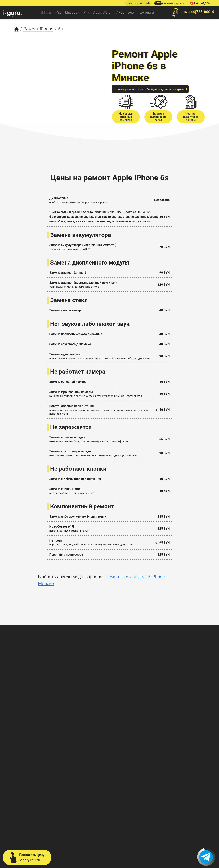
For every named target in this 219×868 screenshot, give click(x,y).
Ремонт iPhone (38, 29)
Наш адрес (200, 3)
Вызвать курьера (169, 3)
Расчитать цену (27, 857)
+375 (191, 12)
